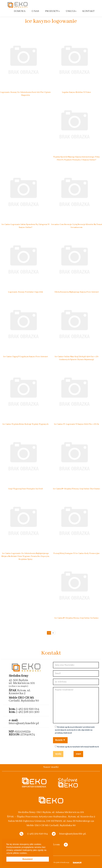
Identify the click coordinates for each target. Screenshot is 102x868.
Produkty (52, 11)
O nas (35, 11)
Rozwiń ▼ (60, 740)
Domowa (20, 11)
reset (78, 754)
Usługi (71, 11)
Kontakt (89, 11)
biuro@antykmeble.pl (24, 723)
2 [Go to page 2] (53, 633)
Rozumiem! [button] (28, 859)
